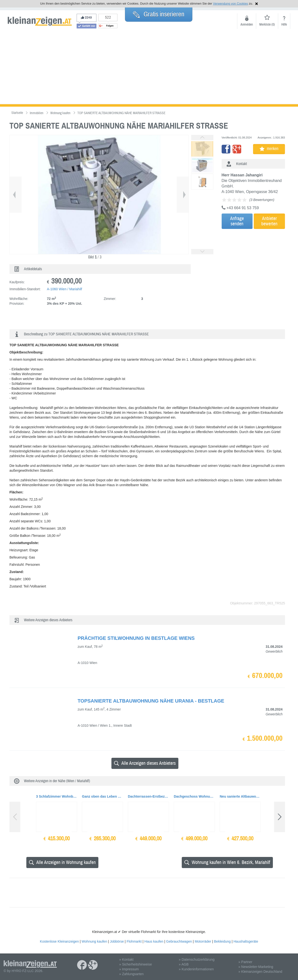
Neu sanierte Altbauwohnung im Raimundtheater (240, 796)
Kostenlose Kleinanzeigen (59, 941)
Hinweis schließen (257, 4)
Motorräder (203, 941)
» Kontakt (126, 959)
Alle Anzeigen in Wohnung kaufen (62, 862)
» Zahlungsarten (131, 974)
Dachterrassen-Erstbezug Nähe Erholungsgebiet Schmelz (148, 796)
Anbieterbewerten (269, 221)
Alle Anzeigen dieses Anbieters (145, 763)
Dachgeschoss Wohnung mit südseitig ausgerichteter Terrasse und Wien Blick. (194, 796)
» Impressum (129, 969)
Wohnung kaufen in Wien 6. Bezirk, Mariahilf (227, 862)
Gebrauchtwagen (179, 941)
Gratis (159, 14)
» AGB (184, 964)
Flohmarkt (134, 941)
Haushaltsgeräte (246, 941)
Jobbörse (117, 941)
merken (269, 149)
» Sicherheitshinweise (135, 964)
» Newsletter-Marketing (256, 967)
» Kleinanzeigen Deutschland (260, 972)
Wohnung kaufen (94, 941)
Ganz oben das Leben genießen (102, 796)
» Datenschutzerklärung (197, 959)
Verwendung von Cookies (230, 3)
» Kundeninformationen (196, 969)
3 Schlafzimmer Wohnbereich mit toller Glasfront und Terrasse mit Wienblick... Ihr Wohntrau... (57, 796)
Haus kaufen (154, 941)
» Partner (245, 962)
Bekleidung (222, 941)
